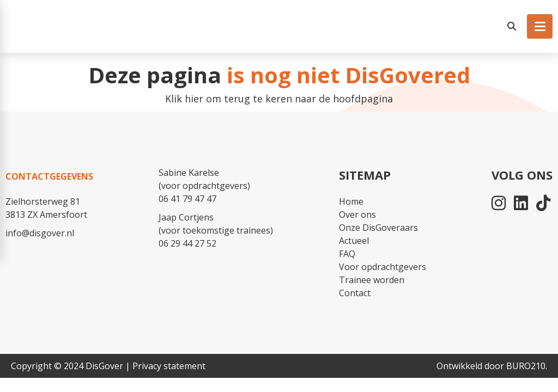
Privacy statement (169, 366)
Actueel (354, 241)
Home (351, 201)
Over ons (357, 215)
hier (194, 99)
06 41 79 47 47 (187, 199)
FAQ (347, 254)
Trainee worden (372, 280)
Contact (355, 293)
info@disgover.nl (40, 233)
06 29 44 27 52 (187, 243)
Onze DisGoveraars (378, 228)
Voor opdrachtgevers (383, 267)
